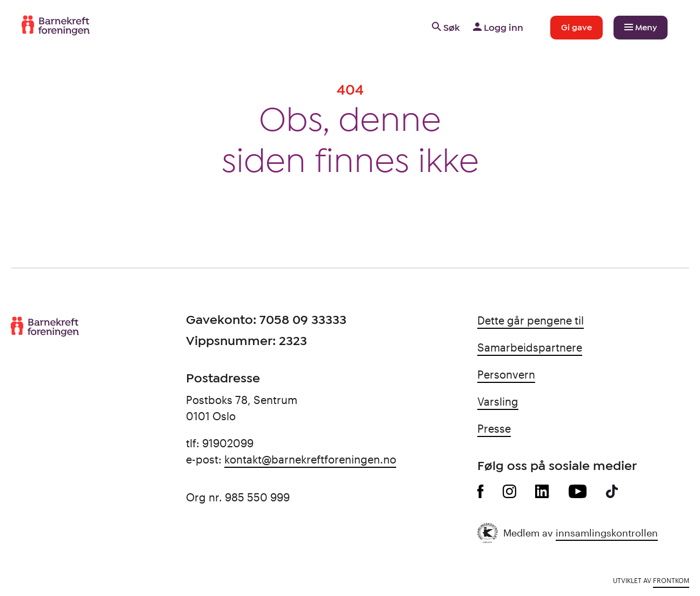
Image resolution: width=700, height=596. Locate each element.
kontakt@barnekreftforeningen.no (310, 459)
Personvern (506, 374)
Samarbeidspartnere (530, 347)
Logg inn (497, 28)
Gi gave (576, 28)
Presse (494, 428)
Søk (445, 28)
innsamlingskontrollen (607, 533)
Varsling (498, 401)
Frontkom (671, 580)
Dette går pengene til (531, 320)
